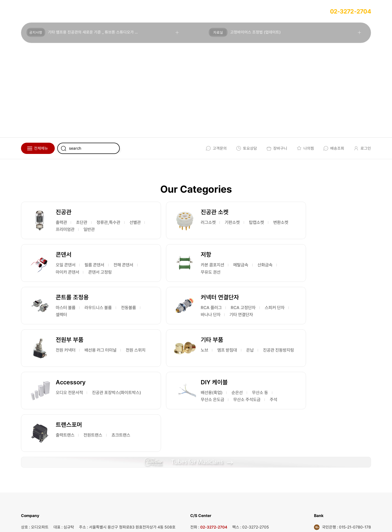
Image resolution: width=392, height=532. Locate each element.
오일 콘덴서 (303, 223)
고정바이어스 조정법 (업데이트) (256, 33)
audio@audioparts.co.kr (109, 482)
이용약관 (200, 523)
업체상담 (69, 11)
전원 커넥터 (67, 322)
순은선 (95, 365)
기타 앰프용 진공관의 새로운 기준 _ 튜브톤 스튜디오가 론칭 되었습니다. (105, 33)
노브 (178, 322)
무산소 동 (65, 372)
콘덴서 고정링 (305, 237)
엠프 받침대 (203, 322)
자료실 (219, 33)
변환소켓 (208, 230)
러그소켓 (182, 223)
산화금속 (64, 279)
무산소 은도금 (96, 372)
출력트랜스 (184, 365)
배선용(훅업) (68, 365)
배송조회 (333, 148)
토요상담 (246, 148)
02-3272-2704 (350, 11)
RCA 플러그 (304, 272)
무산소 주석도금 (71, 379)
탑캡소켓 (182, 230)
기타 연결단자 (305, 286)
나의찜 (304, 148)
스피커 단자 (303, 279)
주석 (99, 379)
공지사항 (36, 33)
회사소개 (35, 11)
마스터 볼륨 (185, 272)
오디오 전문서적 (307, 322)
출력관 (62, 223)
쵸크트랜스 (184, 372)
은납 (227, 322)
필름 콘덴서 (334, 223)
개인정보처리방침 (233, 523)
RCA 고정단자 (338, 272)
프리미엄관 (66, 237)
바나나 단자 (334, 279)
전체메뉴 (41, 148)
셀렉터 (206, 279)
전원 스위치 (67, 329)
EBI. (91, 523)
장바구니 (276, 148)
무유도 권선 (93, 279)
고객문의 (215, 148)
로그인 (361, 148)
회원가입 (171, 11)
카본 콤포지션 (69, 272)
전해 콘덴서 (303, 230)
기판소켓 (208, 223)
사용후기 (137, 11)
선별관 (97, 230)
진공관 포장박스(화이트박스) (319, 329)
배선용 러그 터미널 (104, 322)
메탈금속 (99, 272)
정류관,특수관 (69, 230)
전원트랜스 (214, 365)
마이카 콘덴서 (336, 230)
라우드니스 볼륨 (220, 272)
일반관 (92, 237)
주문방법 (103, 11)
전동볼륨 (182, 279)
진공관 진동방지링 (191, 329)
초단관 (84, 223)
